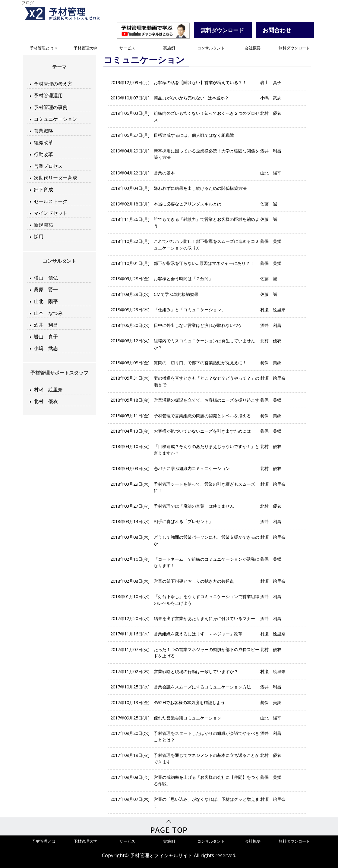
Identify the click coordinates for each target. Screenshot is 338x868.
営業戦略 (43, 131)
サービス (127, 48)
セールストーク (51, 201)
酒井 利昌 (46, 325)
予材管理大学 (85, 48)
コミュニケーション (55, 119)
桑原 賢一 (46, 290)
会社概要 (253, 48)
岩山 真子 (46, 337)
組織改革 (43, 143)
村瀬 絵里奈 (48, 390)
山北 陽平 (46, 301)
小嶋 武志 (46, 348)
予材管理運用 (48, 96)
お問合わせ (277, 30)
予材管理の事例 (51, 107)
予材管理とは (44, 48)
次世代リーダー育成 (55, 178)
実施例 (169, 48)
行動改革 (43, 154)
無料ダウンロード (294, 48)
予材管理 (70, 14)
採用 (39, 237)
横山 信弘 (46, 278)
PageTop (169, 826)
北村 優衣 (46, 401)
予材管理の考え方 (53, 84)
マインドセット (51, 213)
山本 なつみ (48, 313)
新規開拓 (43, 225)
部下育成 (43, 190)
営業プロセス (48, 166)
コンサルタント (211, 48)
